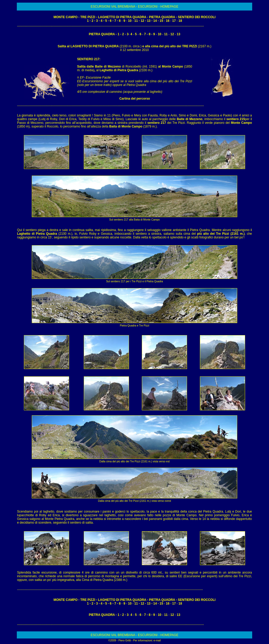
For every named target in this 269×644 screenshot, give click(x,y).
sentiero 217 (157, 123)
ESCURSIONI (148, 7)
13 (149, 21)
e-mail (157, 640)
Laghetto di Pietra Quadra (119, 70)
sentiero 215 (236, 119)
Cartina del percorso (135, 99)
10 (130, 21)
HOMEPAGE (169, 7)
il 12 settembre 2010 (135, 50)
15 (161, 21)
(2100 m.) (146, 70)
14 (155, 21)
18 (180, 21)
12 (142, 21)
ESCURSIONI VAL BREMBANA (113, 7)
